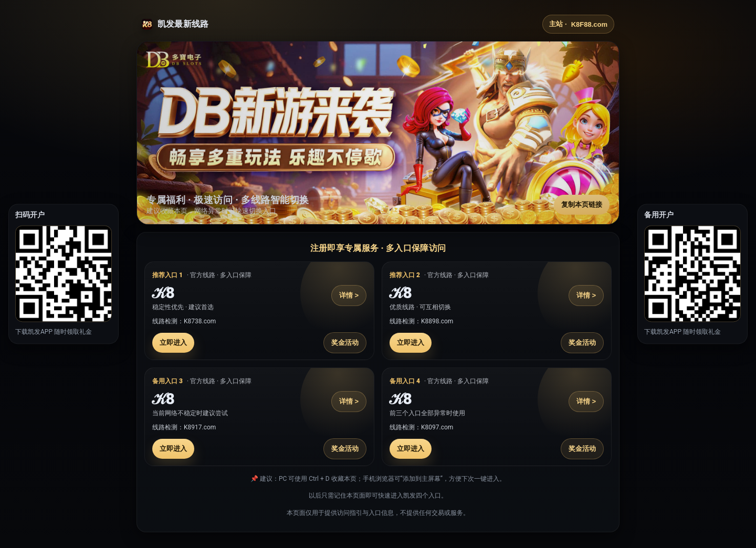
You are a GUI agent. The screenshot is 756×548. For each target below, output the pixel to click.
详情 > (349, 295)
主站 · (578, 24)
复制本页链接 (582, 204)
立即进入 (173, 342)
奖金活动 (345, 342)
